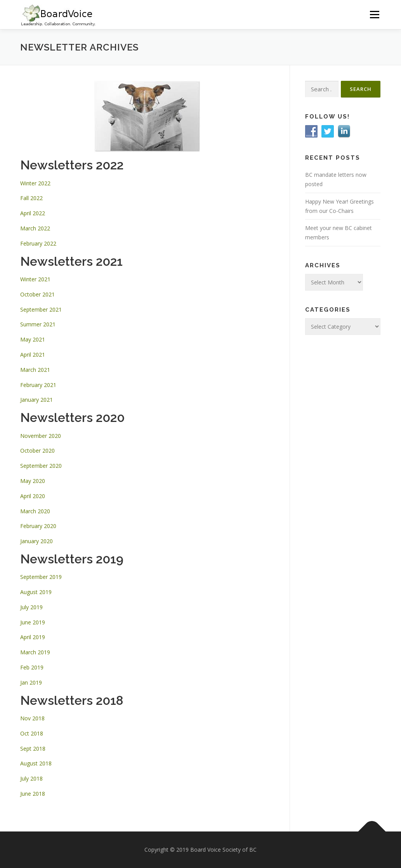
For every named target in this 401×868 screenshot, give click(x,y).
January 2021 (36, 400)
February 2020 (38, 526)
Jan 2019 (31, 682)
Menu (374, 15)
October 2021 (37, 294)
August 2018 (36, 763)
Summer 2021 (38, 324)
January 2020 (36, 541)
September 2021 (41, 309)
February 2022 (38, 243)
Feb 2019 (32, 667)
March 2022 (35, 228)
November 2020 (41, 436)
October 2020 (37, 451)
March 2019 (35, 652)
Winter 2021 (35, 279)
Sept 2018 (33, 749)
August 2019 (36, 592)
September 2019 (41, 577)
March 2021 (35, 370)
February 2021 (38, 385)
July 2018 (31, 778)
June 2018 (33, 794)
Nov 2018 (32, 718)
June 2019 (33, 622)
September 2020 (41, 466)
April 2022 (33, 213)
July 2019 (31, 607)
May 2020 (33, 481)
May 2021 (33, 339)
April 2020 (33, 496)
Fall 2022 (31, 198)
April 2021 (33, 355)
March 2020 (35, 511)
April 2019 (33, 637)
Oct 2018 (32, 733)
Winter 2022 (35, 183)
